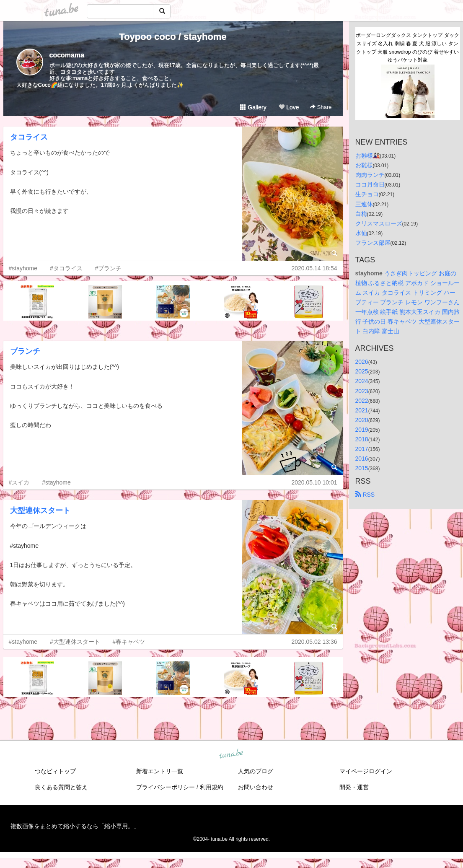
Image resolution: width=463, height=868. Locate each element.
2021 (362, 410)
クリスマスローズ (379, 223)
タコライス (29, 137)
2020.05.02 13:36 (314, 642)
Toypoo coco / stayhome (173, 37)
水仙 (361, 233)
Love (289, 107)
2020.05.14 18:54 (314, 268)
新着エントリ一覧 (160, 771)
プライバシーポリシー (166, 787)
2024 (362, 381)
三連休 (364, 204)
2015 (362, 468)
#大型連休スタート (75, 642)
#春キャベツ (129, 642)
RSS (365, 495)
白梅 (361, 214)
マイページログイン (366, 771)
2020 (362, 420)
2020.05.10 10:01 (314, 482)
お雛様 (364, 165)
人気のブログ (256, 771)
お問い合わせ (256, 787)
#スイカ (19, 482)
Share (321, 107)
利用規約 (212, 787)
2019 (362, 430)
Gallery (253, 107)
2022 (362, 401)
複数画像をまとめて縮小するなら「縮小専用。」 (75, 826)
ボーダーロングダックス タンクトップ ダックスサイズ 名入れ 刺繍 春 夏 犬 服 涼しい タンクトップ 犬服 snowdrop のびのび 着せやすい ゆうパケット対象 (408, 48)
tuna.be (231, 754)
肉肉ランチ (370, 175)
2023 (362, 391)
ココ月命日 (370, 184)
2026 (362, 362)
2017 (362, 449)
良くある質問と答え (61, 787)
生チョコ (367, 194)
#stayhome (23, 268)
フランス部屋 (373, 243)
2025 (362, 371)
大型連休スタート (40, 510)
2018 (362, 439)
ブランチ (25, 351)
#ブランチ (109, 268)
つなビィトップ (55, 771)
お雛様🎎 (368, 155)
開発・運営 (354, 787)
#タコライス (66, 268)
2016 (362, 459)
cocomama (67, 55)
